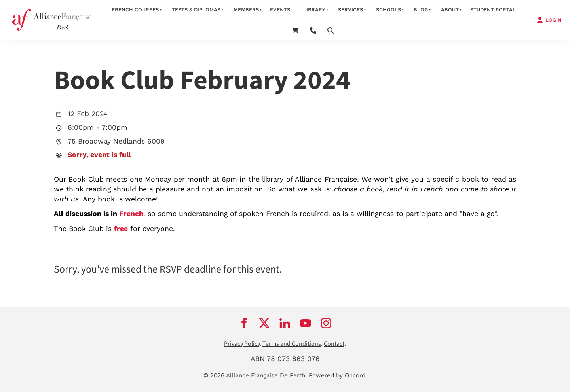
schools (389, 10)
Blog (421, 10)
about (450, 10)
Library (314, 10)
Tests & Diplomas (196, 10)
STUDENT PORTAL (493, 10)
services (351, 10)
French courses (135, 10)
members (246, 10)
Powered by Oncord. (338, 375)
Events (280, 10)
